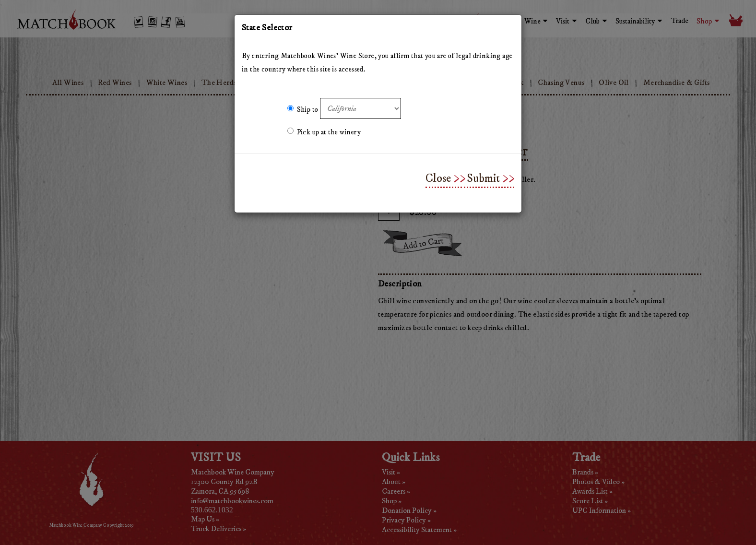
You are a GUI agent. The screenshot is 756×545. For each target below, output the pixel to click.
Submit (483, 178)
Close (438, 178)
